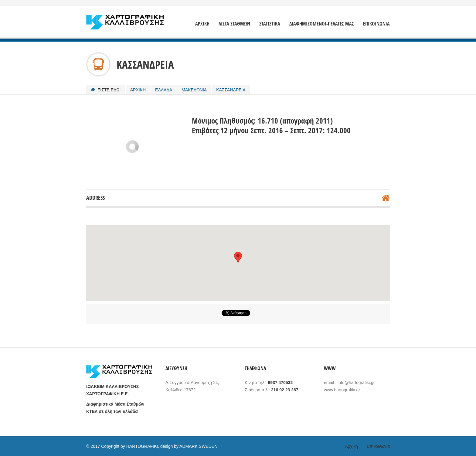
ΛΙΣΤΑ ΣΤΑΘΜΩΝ (234, 24)
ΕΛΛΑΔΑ (164, 90)
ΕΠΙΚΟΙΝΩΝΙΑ (376, 24)
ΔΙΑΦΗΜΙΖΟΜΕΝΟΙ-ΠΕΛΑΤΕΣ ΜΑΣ (322, 24)
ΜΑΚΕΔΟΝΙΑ (194, 90)
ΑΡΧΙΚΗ (202, 24)
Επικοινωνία (378, 446)
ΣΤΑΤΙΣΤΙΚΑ (270, 24)
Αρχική (352, 446)
